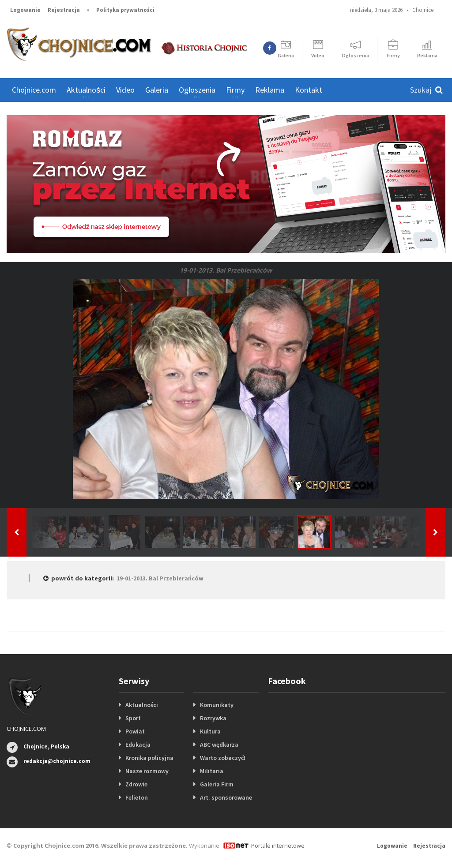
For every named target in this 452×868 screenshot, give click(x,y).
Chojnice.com (34, 90)
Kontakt (309, 90)
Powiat (135, 731)
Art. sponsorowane (226, 797)
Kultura (210, 731)
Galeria (157, 90)
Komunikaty (217, 705)
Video (125, 90)
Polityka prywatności (125, 10)
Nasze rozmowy (147, 771)
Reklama (270, 90)
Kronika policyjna (149, 758)
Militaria (212, 771)
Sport (133, 718)
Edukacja (138, 745)
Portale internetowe (278, 846)
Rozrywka (213, 718)
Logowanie (25, 10)
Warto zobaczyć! (223, 758)
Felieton (137, 797)
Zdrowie (136, 784)
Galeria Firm (217, 784)
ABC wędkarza (219, 745)
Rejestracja (64, 10)
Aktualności (142, 705)
